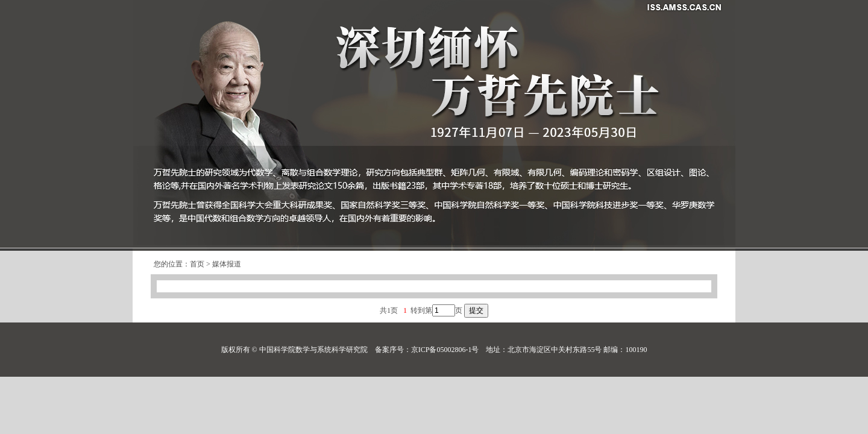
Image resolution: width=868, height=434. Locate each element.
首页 (197, 264)
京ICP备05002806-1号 (445, 350)
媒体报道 (227, 264)
